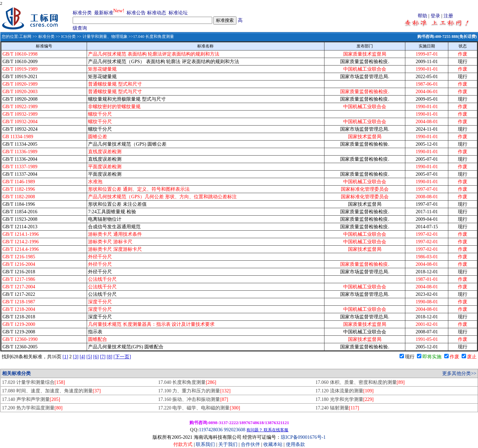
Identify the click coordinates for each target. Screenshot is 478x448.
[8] (110, 357)
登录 (435, 16)
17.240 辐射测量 (337, 408)
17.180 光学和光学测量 (345, 399)
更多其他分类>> (459, 373)
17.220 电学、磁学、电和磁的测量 (199, 408)
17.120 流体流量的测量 (345, 391)
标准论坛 (178, 13)
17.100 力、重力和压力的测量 (194, 391)
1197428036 (211, 430)
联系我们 (205, 444)
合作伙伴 (250, 444)
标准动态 (157, 13)
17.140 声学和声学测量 (31, 399)
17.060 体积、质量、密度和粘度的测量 (360, 382)
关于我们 (229, 444)
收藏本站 (273, 444)
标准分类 (82, 13)
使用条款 (295, 444)
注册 (448, 16)
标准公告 (136, 13)
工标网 (25, 37)
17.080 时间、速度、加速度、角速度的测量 (51, 391)
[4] (82, 357)
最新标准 (104, 13)
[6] (96, 357)
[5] (89, 357)
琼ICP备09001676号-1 (303, 437)
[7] (103, 357)
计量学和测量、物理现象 (105, 37)
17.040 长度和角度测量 (187, 382)
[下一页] (122, 357)
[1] (65, 357)
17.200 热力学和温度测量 (32, 408)
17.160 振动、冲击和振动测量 (193, 399)
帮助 (422, 16)
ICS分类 (68, 37)
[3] (76, 357)
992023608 (235, 430)
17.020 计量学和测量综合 (33, 382)
